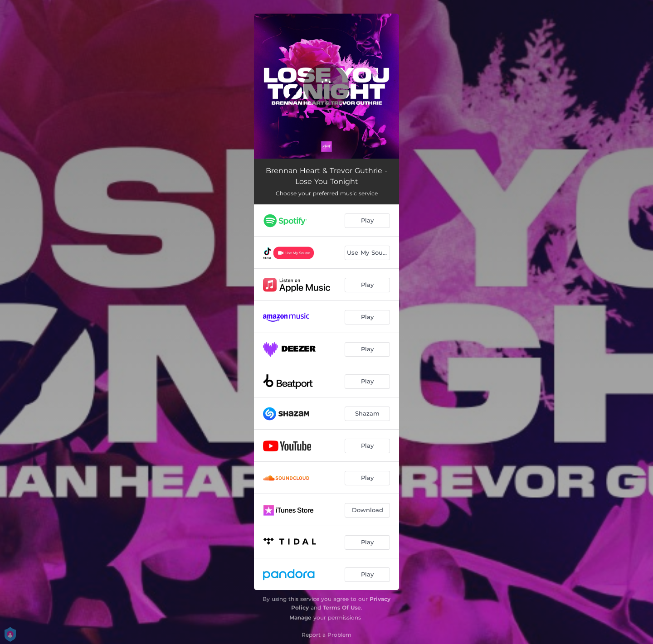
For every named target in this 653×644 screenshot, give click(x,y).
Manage (300, 617)
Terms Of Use (342, 608)
